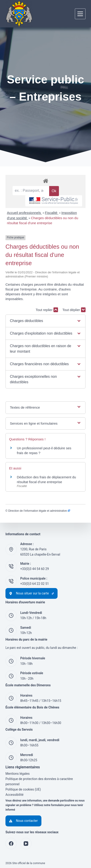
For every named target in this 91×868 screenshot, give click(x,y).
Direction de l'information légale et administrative (39, 511)
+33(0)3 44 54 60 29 (35, 569)
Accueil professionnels (24, 213)
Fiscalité (52, 213)
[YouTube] (26, 844)
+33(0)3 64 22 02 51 (35, 584)
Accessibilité (14, 795)
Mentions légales (18, 774)
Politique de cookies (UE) (23, 789)
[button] (46, 321)
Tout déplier (74, 310)
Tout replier (47, 310)
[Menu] (80, 14)
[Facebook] (11, 844)
